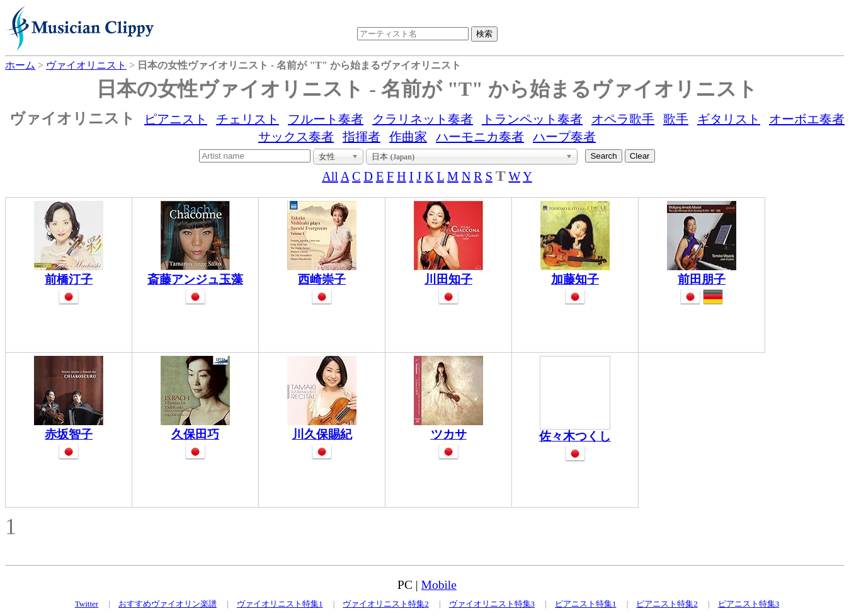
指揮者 (362, 137)
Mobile (439, 585)
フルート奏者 (326, 119)
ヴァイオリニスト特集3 (492, 604)
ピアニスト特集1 (586, 604)
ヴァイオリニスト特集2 (386, 604)
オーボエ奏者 (807, 119)
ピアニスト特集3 (749, 604)
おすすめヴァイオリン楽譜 (168, 604)
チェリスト (248, 119)
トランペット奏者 (532, 119)
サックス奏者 (296, 137)
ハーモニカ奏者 (480, 137)
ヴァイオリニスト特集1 (280, 604)
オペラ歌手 (623, 119)
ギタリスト (729, 119)
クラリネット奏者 (423, 119)
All (330, 176)
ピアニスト (176, 119)
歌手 (676, 119)
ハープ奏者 (564, 137)
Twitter (87, 604)
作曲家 (408, 137)
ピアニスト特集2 (667, 604)
